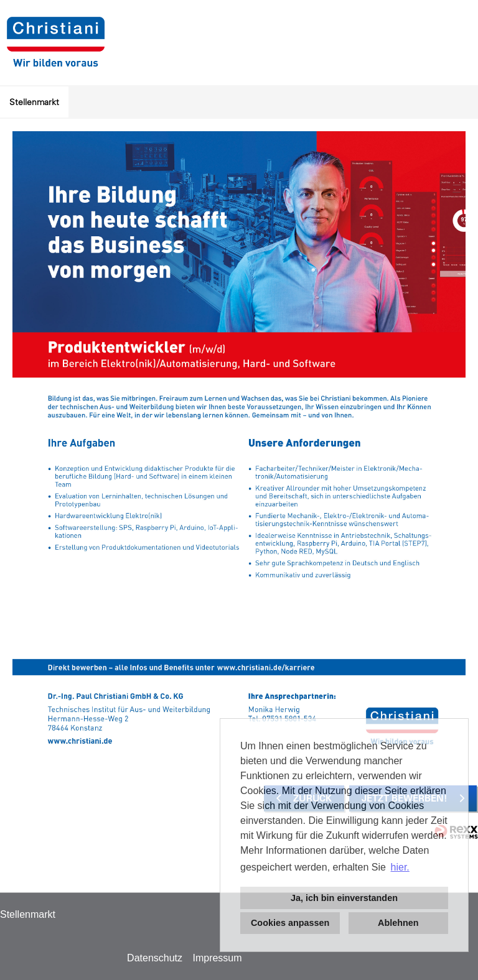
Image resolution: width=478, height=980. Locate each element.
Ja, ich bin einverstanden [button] (344, 898)
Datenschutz (155, 958)
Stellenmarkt (34, 102)
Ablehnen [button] (398, 923)
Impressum (217, 958)
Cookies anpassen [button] (290, 923)
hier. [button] (400, 867)
